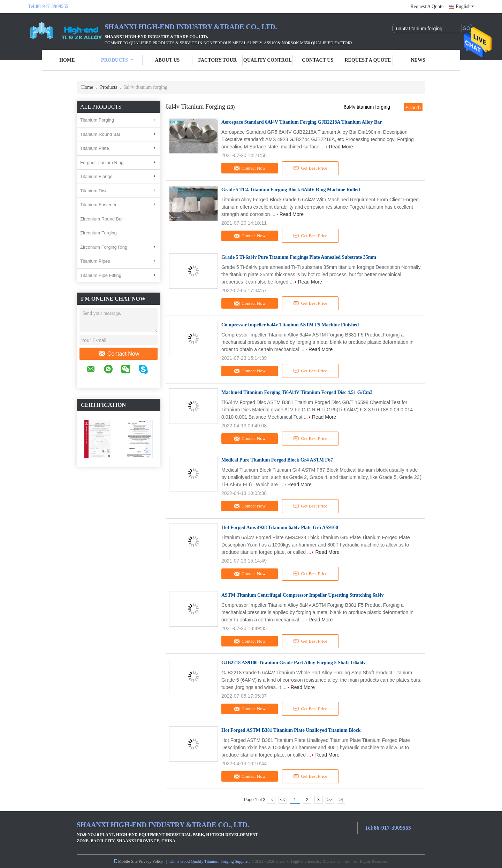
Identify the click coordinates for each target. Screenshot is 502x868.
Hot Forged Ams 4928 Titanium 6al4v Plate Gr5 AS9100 (280, 528)
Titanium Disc (94, 191)
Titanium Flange (96, 176)
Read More (341, 147)
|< (271, 800)
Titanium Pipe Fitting (101, 275)
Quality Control (268, 60)
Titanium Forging (97, 120)
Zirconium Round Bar (102, 219)
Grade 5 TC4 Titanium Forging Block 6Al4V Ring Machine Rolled (291, 190)
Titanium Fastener (98, 205)
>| (341, 800)
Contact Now (119, 354)
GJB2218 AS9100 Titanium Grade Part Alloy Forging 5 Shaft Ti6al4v (294, 663)
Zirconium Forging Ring (104, 247)
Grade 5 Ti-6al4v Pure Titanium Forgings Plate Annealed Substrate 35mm (299, 257)
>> (330, 800)
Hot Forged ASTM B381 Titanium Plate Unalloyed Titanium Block (291, 730)
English (465, 6)
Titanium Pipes (95, 261)
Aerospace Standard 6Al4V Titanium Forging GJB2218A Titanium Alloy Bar (302, 122)
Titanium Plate (95, 148)
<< (282, 800)
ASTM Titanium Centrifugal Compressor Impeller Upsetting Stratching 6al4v (303, 595)
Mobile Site (125, 861)
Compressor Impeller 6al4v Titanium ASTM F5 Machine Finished (290, 325)
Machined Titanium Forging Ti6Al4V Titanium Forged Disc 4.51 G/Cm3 (297, 392)
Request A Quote (427, 6)
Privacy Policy (151, 861)
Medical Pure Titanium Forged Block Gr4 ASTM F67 (277, 460)
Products (117, 60)
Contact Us (318, 60)
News (418, 60)
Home (67, 60)
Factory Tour (217, 60)
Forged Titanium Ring (102, 162)
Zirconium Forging (98, 233)
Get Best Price (310, 168)
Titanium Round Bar (100, 134)
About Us (167, 60)
